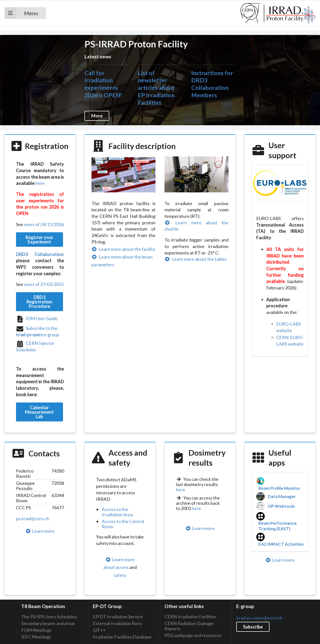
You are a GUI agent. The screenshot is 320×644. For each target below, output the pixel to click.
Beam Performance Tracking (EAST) (278, 526)
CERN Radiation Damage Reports (189, 626)
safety (120, 575)
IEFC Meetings (36, 637)
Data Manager (282, 496)
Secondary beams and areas (48, 623)
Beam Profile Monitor (279, 488)
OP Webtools (281, 506)
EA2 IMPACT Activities (281, 544)
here (40, 183)
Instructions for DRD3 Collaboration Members (212, 84)
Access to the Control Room (123, 524)
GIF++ (99, 630)
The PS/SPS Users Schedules (49, 617)
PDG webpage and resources (193, 635)
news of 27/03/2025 (44, 284)
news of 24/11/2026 (44, 224)
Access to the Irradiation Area (117, 512)
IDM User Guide (42, 318)
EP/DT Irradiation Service (118, 617)
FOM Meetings (36, 630)
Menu (21, 13)
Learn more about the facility (123, 249)
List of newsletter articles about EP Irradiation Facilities (156, 88)
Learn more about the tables (196, 259)
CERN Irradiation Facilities (190, 617)
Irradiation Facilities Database (122, 637)
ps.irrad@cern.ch (33, 518)
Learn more (40, 531)
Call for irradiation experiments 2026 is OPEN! (103, 84)
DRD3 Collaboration (39, 254)
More (97, 116)
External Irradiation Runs (117, 623)
